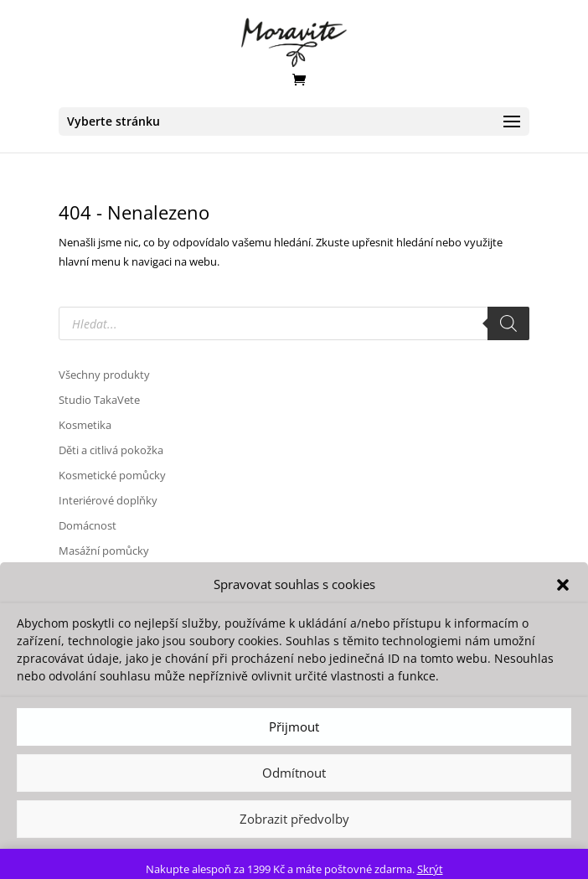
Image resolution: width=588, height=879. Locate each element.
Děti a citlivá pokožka (111, 450)
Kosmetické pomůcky (112, 475)
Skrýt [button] (430, 869)
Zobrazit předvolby (294, 819)
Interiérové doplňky (108, 500)
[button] (563, 585)
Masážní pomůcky (104, 551)
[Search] (508, 323)
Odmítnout (294, 773)
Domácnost (88, 525)
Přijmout (294, 726)
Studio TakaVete (99, 400)
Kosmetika (85, 425)
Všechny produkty (104, 375)
